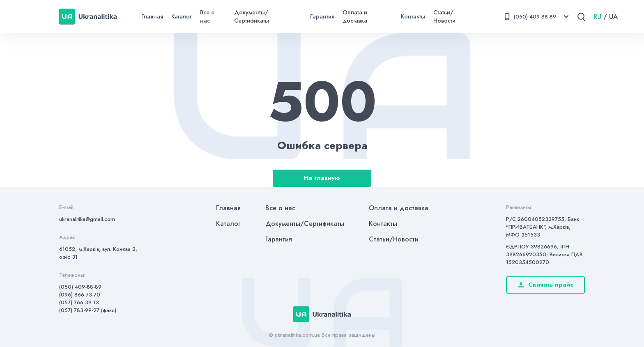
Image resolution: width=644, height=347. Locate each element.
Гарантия (322, 16)
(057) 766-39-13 (79, 302)
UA (613, 17)
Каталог (182, 16)
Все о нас (207, 16)
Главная (152, 16)
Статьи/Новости (444, 16)
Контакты (413, 16)
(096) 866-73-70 (80, 295)
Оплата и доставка (355, 16)
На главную (322, 178)
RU (597, 17)
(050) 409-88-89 (80, 287)
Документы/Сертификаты (252, 16)
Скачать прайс (546, 285)
